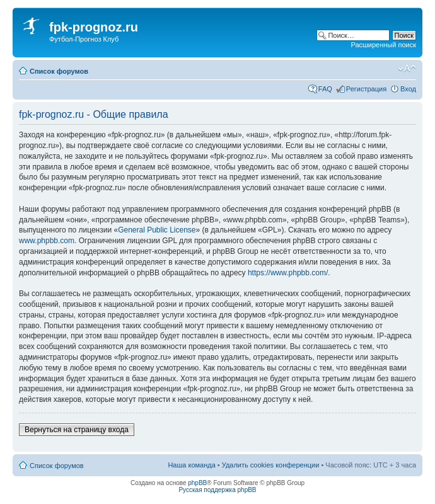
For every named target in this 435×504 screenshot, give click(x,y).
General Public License (157, 230)
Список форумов (59, 71)
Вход (408, 89)
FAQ (325, 89)
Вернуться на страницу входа (77, 430)
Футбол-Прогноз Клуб (84, 39)
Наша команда (191, 465)
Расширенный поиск (383, 45)
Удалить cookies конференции (271, 465)
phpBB (197, 483)
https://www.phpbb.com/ (288, 273)
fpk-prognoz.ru (94, 27)
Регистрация (366, 89)
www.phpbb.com (47, 241)
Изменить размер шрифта (407, 69)
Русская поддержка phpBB (217, 490)
